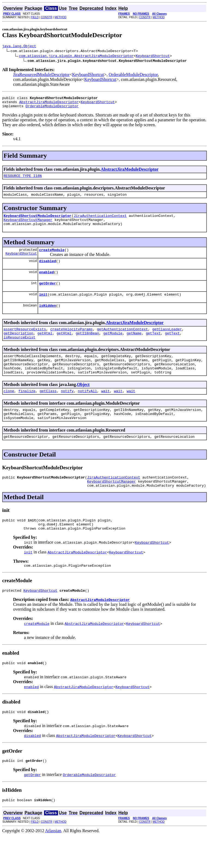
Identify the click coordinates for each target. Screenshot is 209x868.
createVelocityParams (72, 342)
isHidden (47, 318)
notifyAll (87, 410)
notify (67, 410)
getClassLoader (167, 342)
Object (83, 403)
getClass (48, 410)
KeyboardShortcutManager (28, 226)
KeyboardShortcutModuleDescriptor (38, 221)
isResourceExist (19, 352)
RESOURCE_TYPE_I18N (23, 180)
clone (9, 410)
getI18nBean (87, 347)
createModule (52, 258)
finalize (27, 410)
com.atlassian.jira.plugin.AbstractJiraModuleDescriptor (76, 56)
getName (134, 347)
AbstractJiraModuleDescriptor (49, 104)
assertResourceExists (25, 342)
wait (105, 410)
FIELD (35, 17)
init (43, 306)
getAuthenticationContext (122, 342)
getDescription (18, 347)
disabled (47, 270)
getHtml (45, 347)
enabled (46, 282)
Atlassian (53, 863)
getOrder (47, 294)
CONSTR (47, 17)
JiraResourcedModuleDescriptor (41, 75)
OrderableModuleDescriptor (133, 75)
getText (153, 347)
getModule (113, 347)
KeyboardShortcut (153, 56)
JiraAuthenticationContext (100, 221)
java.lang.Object (19, 47)
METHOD (61, 17)
